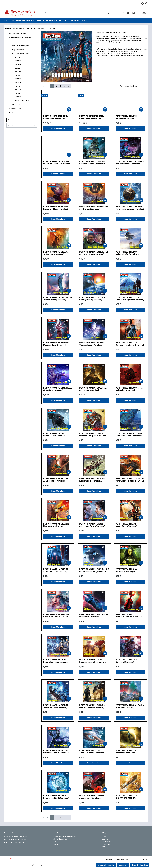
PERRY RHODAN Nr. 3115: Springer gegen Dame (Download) (130, 344)
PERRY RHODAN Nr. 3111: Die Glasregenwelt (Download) (92, 298)
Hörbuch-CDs (16, 104)
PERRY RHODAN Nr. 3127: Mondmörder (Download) (127, 525)
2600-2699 (18, 86)
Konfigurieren (123, 865)
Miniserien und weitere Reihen (21, 42)
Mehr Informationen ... (59, 865)
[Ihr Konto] (128, 13)
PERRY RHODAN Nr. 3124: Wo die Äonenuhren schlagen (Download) (130, 480)
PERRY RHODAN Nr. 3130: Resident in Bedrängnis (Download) (127, 570)
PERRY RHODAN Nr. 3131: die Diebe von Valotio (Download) (56, 616)
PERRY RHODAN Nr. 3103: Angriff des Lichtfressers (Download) (130, 162)
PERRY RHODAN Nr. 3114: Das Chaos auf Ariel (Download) (92, 344)
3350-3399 (18, 57)
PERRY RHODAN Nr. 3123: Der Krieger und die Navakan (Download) (92, 480)
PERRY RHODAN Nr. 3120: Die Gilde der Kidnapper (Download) (93, 434)
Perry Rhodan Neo (18, 50)
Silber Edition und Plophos (20, 46)
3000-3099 (18, 72)
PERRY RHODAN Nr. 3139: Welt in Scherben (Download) (130, 706)
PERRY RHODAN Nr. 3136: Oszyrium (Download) (127, 661)
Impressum (106, 844)
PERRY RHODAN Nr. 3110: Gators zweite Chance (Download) (58, 298)
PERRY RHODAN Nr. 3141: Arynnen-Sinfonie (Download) (92, 752)
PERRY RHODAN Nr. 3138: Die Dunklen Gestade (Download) (92, 706)
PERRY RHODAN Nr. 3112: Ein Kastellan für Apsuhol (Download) (130, 298)
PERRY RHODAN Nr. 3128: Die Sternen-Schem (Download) (56, 570)
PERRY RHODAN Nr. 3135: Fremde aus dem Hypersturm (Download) (92, 661)
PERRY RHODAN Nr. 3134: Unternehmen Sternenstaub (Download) (55, 661)
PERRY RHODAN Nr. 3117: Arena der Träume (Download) (93, 389)
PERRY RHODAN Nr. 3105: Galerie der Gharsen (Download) (94, 208)
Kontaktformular (20, 842)
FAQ (54, 842)
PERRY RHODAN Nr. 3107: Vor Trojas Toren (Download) (56, 253)
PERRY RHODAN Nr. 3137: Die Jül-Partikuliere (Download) (56, 706)
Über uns (105, 839)
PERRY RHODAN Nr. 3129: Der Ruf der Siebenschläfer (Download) (94, 570)
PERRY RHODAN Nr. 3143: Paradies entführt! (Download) (56, 797)
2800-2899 (18, 79)
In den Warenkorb (58, 128)
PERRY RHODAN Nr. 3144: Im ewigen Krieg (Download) (92, 797)
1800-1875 (18, 97)
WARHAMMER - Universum (19, 33)
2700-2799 (18, 83)
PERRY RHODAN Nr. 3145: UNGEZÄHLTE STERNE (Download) (127, 797)
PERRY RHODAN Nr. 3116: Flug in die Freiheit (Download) (58, 389)
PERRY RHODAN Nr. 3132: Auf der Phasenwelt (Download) (94, 616)
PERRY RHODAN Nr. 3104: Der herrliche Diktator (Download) (56, 208)
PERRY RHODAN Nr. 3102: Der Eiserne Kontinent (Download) (92, 162)
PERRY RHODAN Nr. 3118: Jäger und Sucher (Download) (129, 389)
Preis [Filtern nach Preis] (22, 120)
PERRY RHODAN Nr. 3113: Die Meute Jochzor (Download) (56, 344)
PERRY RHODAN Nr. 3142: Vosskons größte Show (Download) (127, 752)
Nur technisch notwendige (106, 865)
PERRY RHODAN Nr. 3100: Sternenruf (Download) (127, 117)
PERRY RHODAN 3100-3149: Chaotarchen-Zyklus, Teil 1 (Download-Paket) (55, 117)
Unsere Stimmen (15, 108)
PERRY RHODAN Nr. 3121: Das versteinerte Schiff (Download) (129, 434)
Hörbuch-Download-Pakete (23, 101)
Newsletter (106, 836)
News (11, 113)
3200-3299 (18, 65)
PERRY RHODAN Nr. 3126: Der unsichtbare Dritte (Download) (92, 525)
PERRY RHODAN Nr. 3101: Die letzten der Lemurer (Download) (57, 162)
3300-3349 (18, 61)
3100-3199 (18, 68)
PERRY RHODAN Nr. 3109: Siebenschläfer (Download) (127, 253)
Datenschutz (106, 842)
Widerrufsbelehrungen (60, 839)
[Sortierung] (133, 86)
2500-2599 (18, 90)
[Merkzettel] (122, 13)
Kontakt (56, 844)
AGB (104, 847)
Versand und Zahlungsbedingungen (65, 836)
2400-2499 (18, 93)
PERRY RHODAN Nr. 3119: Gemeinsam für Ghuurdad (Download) (54, 434)
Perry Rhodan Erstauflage (20, 54)
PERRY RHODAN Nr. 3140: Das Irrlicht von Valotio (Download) (56, 752)
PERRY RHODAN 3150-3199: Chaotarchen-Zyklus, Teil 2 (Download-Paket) (92, 117)
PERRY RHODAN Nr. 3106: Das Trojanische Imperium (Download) (130, 208)
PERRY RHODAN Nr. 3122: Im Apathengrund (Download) (56, 480)
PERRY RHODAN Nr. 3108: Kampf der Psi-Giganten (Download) (94, 253)
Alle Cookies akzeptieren (139, 865)
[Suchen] (108, 13)
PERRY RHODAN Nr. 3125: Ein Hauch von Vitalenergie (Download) (56, 525)
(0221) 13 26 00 (9, 839)
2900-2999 (18, 75)
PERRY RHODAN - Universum (20, 38)
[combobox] (75, 13)
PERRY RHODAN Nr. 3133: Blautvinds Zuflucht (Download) (129, 616)
